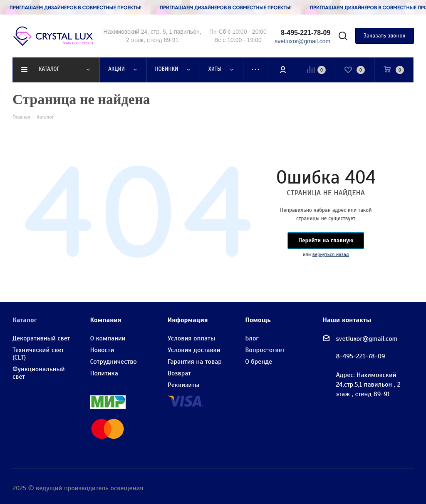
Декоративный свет (41, 338)
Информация (188, 320)
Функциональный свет (39, 373)
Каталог (25, 320)
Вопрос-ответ (265, 350)
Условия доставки (194, 350)
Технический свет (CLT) (38, 354)
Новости (102, 350)
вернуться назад (331, 254)
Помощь (258, 320)
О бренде (259, 362)
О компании (108, 338)
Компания (105, 320)
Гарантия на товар (195, 362)
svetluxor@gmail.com (367, 338)
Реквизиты (183, 385)
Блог (252, 338)
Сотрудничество (113, 362)
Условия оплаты (191, 338)
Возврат (179, 373)
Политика (104, 373)
